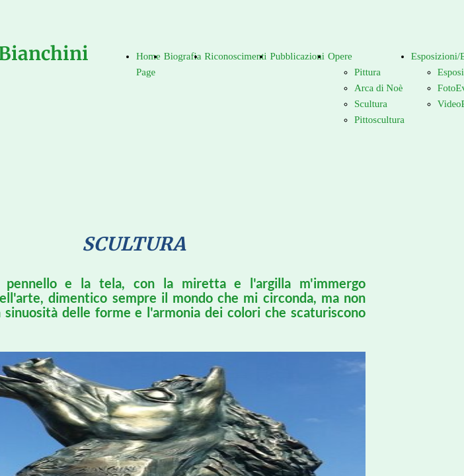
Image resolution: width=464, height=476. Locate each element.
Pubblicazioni (297, 56)
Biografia (183, 56)
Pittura (367, 72)
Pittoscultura (379, 120)
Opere (340, 56)
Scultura (371, 104)
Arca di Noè (378, 88)
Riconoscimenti (235, 56)
